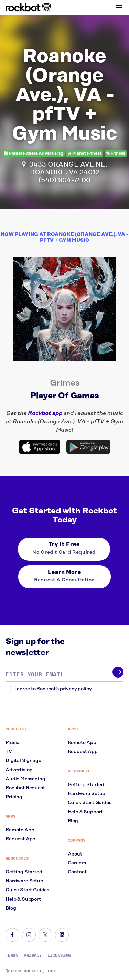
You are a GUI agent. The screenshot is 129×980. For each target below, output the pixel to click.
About (75, 854)
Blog (11, 908)
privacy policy (76, 689)
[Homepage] (28, 8)
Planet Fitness (85, 154)
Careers (77, 863)
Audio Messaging (25, 779)
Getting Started (24, 872)
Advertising (19, 770)
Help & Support (23, 899)
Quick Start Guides (27, 890)
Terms (12, 955)
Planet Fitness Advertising (33, 154)
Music (12, 743)
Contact (77, 872)
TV (9, 752)
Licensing (59, 955)
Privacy (33, 955)
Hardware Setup (24, 881)
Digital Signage (23, 761)
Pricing (14, 797)
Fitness (116, 154)
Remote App (20, 830)
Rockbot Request (25, 788)
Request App (20, 839)
